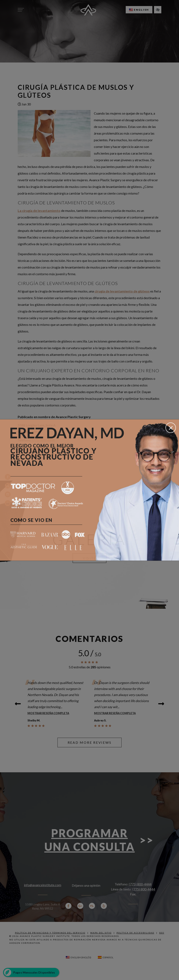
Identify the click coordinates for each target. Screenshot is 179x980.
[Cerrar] (171, 428)
